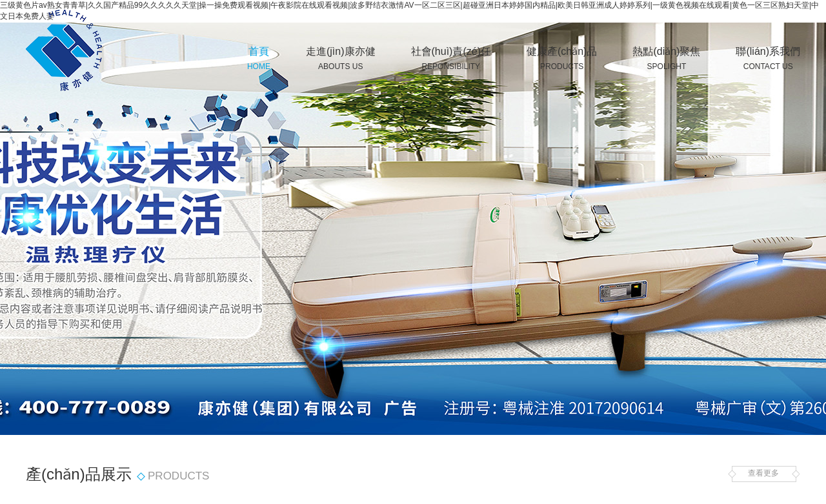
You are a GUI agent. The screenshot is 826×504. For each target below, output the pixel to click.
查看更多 (763, 474)
